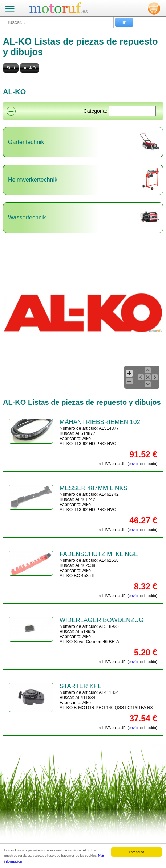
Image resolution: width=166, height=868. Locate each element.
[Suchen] (132, 111)
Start (11, 68)
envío (133, 464)
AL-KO (30, 68)
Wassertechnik (27, 217)
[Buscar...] (58, 22)
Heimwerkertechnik (33, 180)
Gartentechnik (26, 142)
